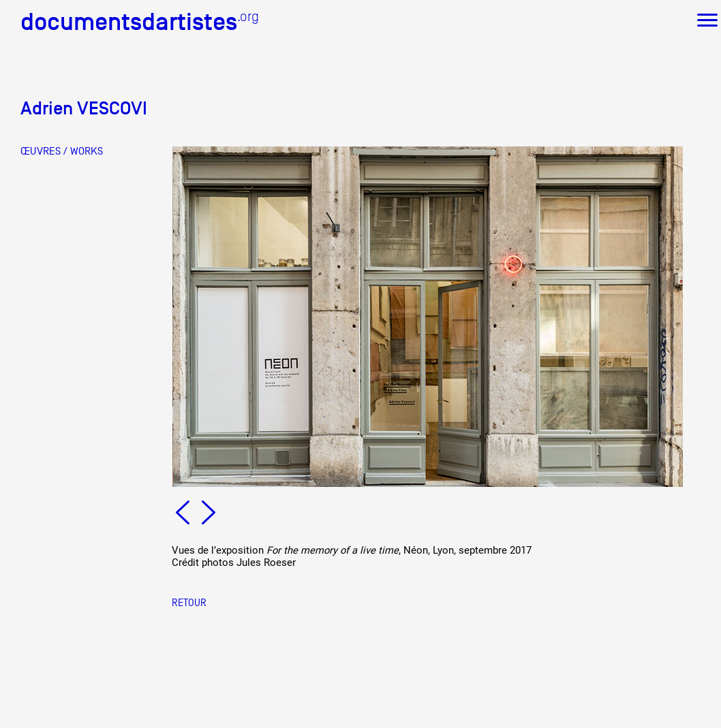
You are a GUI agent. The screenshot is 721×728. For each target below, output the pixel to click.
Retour (189, 602)
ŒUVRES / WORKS (62, 151)
